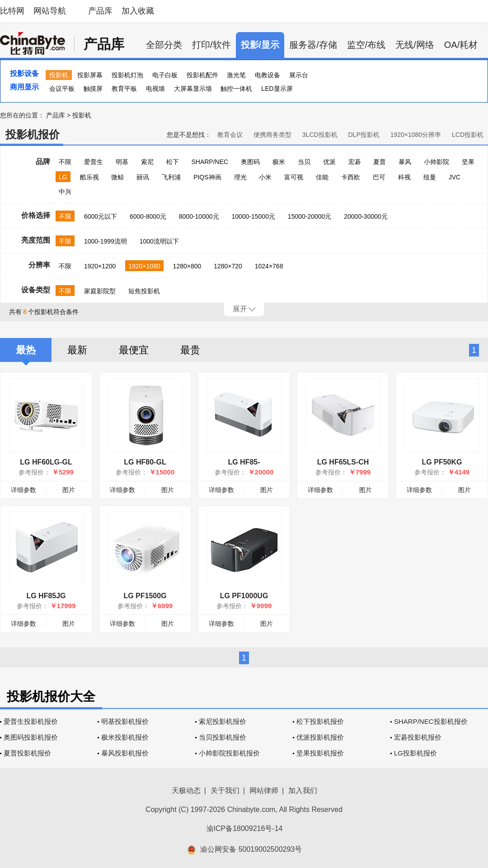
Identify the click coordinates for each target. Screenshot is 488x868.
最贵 (190, 350)
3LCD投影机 (320, 135)
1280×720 (228, 266)
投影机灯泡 (127, 75)
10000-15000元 (253, 216)
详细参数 (23, 490)
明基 (122, 162)
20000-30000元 (366, 216)
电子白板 (165, 75)
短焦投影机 (144, 291)
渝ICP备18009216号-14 (245, 828)
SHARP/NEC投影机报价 (431, 721)
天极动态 (186, 791)
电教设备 (267, 75)
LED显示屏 (277, 89)
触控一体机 (236, 89)
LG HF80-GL (145, 462)
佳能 (322, 177)
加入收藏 (138, 11)
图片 (69, 490)
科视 (404, 177)
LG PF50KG (442, 462)
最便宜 (134, 350)
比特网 (12, 11)
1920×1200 (100, 266)
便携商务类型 (272, 135)
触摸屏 (93, 89)
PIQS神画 (207, 177)
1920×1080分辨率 (416, 135)
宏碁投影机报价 (418, 737)
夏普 (380, 162)
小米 (265, 177)
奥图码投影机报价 (31, 737)
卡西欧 (351, 177)
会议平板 (62, 89)
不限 (65, 162)
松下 (173, 162)
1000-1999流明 (106, 241)
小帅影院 (436, 162)
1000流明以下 (159, 241)
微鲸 (117, 177)
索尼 (147, 162)
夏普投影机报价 (27, 753)
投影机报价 (33, 134)
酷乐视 (89, 177)
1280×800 (187, 266)
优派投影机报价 (320, 737)
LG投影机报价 (415, 753)
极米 (279, 162)
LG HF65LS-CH (343, 462)
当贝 (304, 162)
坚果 (468, 162)
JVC (455, 177)
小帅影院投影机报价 (229, 753)
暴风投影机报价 (125, 753)
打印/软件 (211, 45)
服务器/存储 (313, 45)
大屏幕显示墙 (193, 89)
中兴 (65, 192)
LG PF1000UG (244, 596)
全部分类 (164, 45)
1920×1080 (144, 266)
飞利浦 (171, 177)
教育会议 (230, 135)
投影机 (59, 75)
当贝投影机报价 (223, 737)
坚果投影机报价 (320, 753)
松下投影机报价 (320, 721)
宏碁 (355, 162)
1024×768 (269, 266)
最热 (26, 350)
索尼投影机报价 (223, 721)
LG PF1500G (145, 596)
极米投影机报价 (125, 737)
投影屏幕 (90, 75)
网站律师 (264, 791)
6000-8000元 (148, 216)
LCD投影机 (468, 135)
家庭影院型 (100, 291)
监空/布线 (366, 45)
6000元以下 (101, 216)
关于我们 (225, 791)
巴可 (379, 177)
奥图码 (250, 162)
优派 (329, 162)
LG (63, 177)
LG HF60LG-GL (46, 462)
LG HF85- (244, 462)
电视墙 (155, 89)
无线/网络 (415, 45)
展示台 (299, 75)
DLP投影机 (364, 135)
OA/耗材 (461, 45)
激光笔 (236, 75)
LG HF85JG (46, 596)
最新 (77, 350)
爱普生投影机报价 (31, 721)
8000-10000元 (199, 216)
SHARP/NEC (210, 162)
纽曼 (430, 177)
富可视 (294, 177)
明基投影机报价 (125, 721)
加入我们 (303, 791)
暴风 (405, 162)
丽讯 (143, 177)
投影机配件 (202, 75)
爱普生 (94, 162)
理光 (240, 177)
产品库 (100, 11)
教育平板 (124, 89)
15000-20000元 (310, 216)
